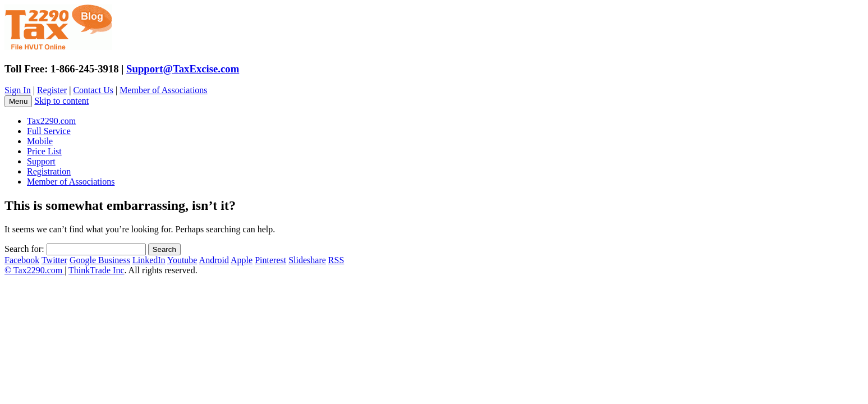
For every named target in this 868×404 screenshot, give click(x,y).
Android (214, 260)
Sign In (18, 90)
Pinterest (270, 260)
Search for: (24, 249)
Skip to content (61, 101)
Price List (44, 151)
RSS (336, 260)
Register (52, 90)
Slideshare (307, 260)
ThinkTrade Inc (96, 270)
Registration (49, 171)
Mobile (40, 141)
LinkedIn (149, 260)
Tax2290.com (51, 121)
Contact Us (93, 90)
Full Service (49, 131)
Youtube (182, 260)
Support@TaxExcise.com (183, 69)
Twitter (54, 260)
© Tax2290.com (35, 270)
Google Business (100, 260)
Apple (242, 260)
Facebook (22, 260)
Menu (18, 101)
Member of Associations (163, 90)
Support (41, 161)
